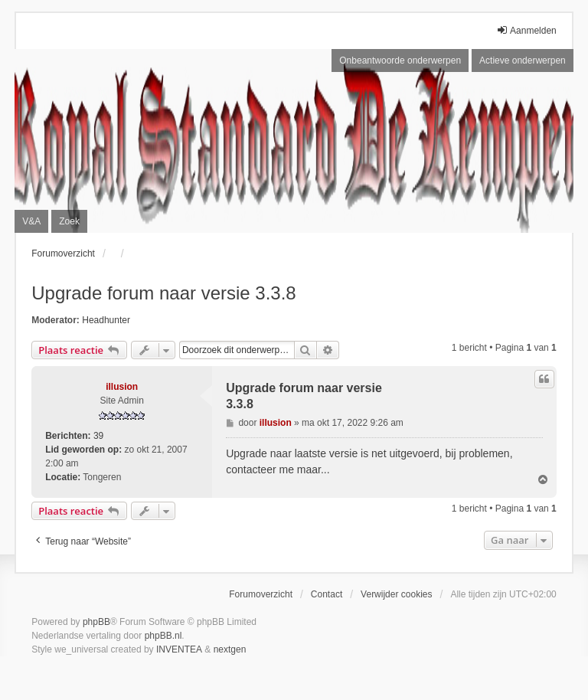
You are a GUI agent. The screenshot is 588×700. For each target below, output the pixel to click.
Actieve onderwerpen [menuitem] (523, 61)
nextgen (230, 649)
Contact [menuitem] (327, 594)
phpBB (96, 622)
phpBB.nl (163, 636)
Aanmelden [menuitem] (526, 30)
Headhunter (106, 320)
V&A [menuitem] (31, 221)
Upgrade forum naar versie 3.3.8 (164, 293)
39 (98, 436)
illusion (122, 387)
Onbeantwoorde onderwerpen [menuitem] (400, 61)
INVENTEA (179, 649)
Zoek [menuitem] (69, 221)
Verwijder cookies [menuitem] (396, 594)
